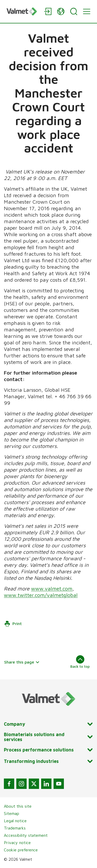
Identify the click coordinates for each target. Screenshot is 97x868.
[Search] (74, 11)
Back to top (80, 662)
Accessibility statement (26, 835)
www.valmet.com (52, 589)
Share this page (22, 662)
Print (13, 624)
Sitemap (12, 813)
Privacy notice (17, 843)
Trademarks (15, 828)
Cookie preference (21, 850)
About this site (18, 806)
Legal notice (15, 821)
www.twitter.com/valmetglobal (41, 595)
